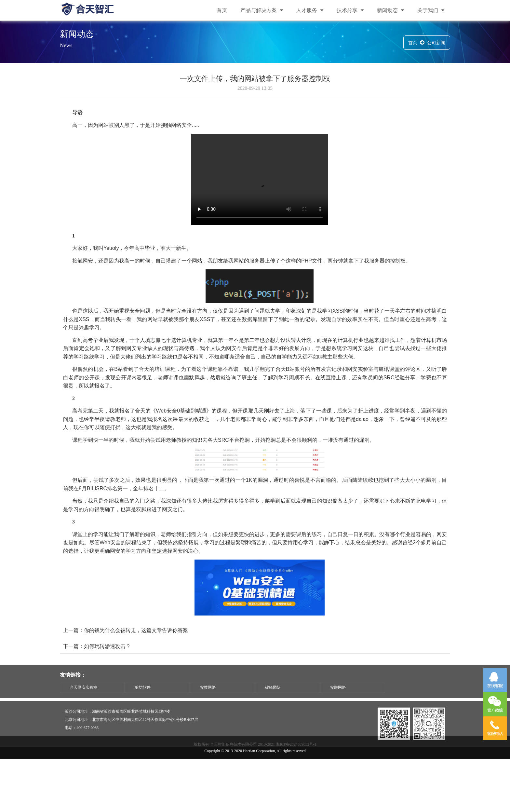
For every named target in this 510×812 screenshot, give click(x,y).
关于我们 (431, 11)
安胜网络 (338, 697)
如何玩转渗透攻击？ (107, 658)
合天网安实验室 (84, 697)
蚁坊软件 (143, 697)
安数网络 (208, 697)
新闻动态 (390, 11)
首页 (222, 11)
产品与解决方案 (262, 11)
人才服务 (310, 11)
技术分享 (350, 11)
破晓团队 (273, 697)
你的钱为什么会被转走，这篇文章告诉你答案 (136, 642)
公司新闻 (436, 44)
